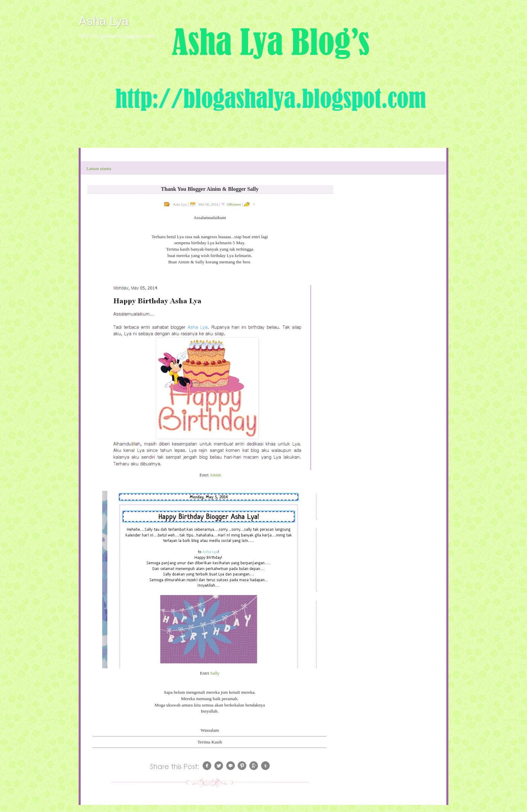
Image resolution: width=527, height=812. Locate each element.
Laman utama (99, 168)
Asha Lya (104, 21)
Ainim (215, 475)
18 (234, 204)
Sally (215, 673)
